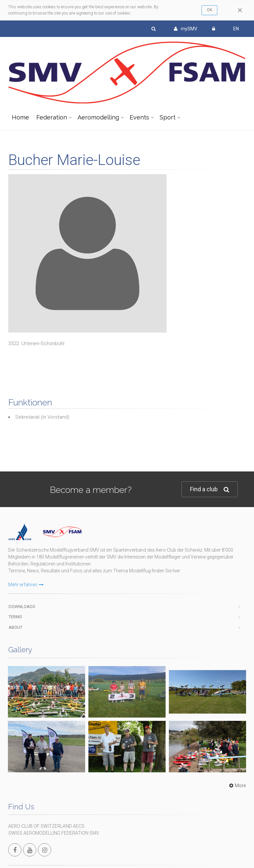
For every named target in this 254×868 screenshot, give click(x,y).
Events (139, 117)
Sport (168, 117)
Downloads (22, 607)
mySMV (186, 29)
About (16, 627)
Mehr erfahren (26, 585)
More (237, 786)
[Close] (240, 10)
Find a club (210, 489)
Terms (15, 617)
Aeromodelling (98, 117)
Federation (52, 117)
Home (20, 117)
